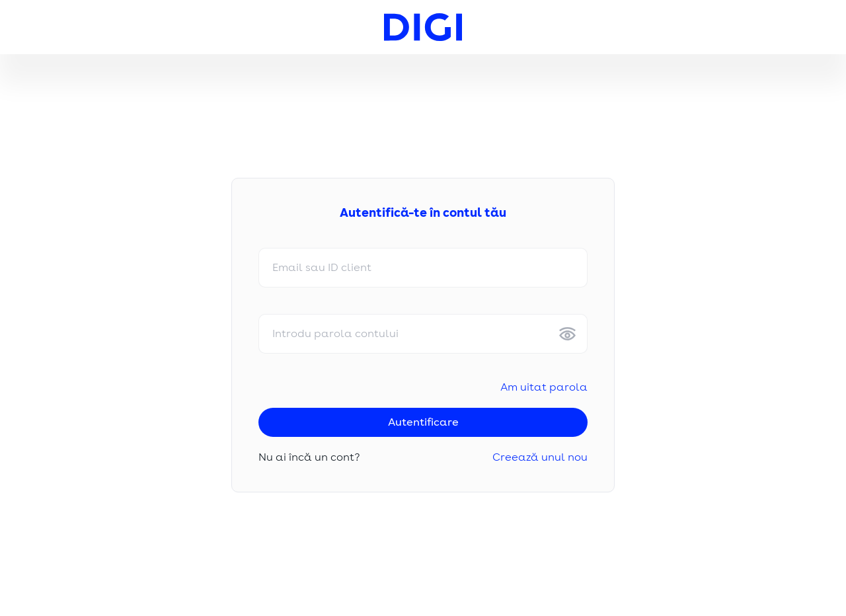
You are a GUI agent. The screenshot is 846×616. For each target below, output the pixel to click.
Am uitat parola (544, 387)
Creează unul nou (540, 457)
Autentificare (423, 422)
